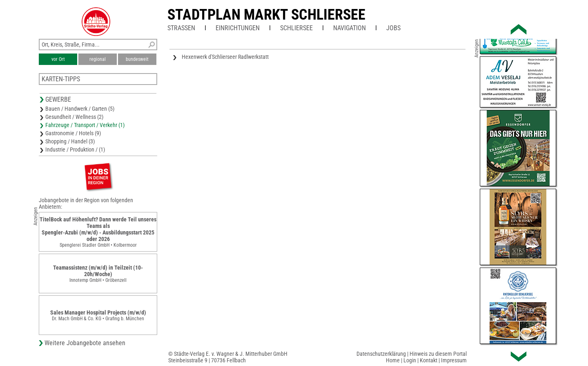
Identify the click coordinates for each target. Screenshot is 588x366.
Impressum (454, 360)
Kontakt (429, 360)
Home (393, 360)
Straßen (181, 28)
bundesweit (137, 59)
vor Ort (58, 59)
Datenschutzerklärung (381, 354)
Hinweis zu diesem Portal (438, 354)
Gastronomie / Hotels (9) (73, 133)
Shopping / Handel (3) (70, 141)
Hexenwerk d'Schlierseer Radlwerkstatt (225, 57)
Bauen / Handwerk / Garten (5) (80, 109)
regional (98, 59)
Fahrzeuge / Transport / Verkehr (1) (85, 125)
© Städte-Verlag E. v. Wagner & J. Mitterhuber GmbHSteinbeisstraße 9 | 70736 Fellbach (228, 357)
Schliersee (296, 28)
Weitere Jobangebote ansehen (85, 343)
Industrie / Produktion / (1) (75, 150)
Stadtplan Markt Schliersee (266, 15)
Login (410, 360)
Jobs (393, 28)
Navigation (350, 28)
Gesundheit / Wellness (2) (74, 117)
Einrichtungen (238, 28)
